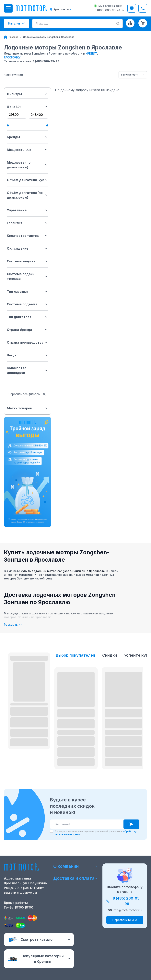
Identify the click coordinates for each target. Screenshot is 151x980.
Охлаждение (28, 248)
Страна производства (28, 342)
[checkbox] (52, 831)
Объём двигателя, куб (28, 180)
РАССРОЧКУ (12, 57)
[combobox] (133, 75)
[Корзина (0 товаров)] (143, 23)
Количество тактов (28, 236)
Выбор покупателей (75, 655)
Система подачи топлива (28, 276)
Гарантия (28, 223)
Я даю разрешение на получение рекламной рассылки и (96, 833)
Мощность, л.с (28, 150)
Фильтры (28, 94)
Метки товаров (28, 408)
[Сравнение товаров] (130, 23)
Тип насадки (28, 291)
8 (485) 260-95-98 (46, 61)
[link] (49, 37)
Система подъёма (28, 304)
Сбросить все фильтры (28, 394)
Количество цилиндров (28, 370)
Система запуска (28, 261)
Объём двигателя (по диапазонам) (28, 195)
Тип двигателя (28, 317)
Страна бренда (28, 330)
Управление (28, 210)
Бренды (28, 137)
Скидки (110, 655)
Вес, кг (28, 355)
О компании (76, 866)
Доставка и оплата (76, 879)
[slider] (8, 125)
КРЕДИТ (91, 53)
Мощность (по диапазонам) (28, 165)
